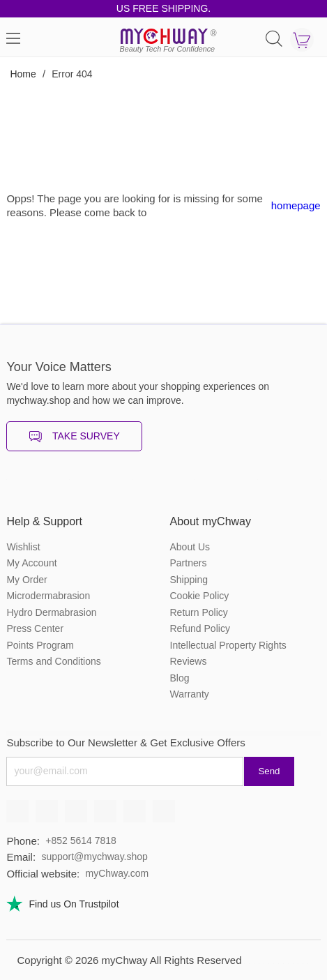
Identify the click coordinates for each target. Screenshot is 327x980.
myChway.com (117, 873)
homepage (296, 205)
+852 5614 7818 (81, 840)
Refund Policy (200, 628)
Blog (180, 678)
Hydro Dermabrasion (51, 612)
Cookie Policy (200, 596)
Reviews (189, 661)
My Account (31, 563)
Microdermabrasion (48, 596)
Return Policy (199, 612)
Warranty (190, 694)
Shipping (189, 580)
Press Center (35, 628)
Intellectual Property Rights (228, 645)
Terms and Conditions (53, 661)
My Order (26, 580)
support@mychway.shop (94, 857)
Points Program (40, 645)
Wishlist (23, 547)
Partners (189, 563)
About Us (190, 547)
